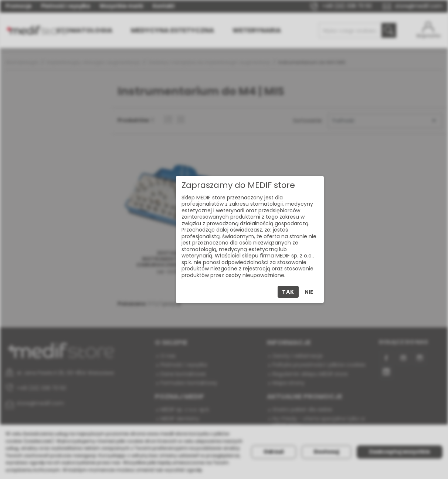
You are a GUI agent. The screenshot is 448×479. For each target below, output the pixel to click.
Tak (288, 292)
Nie (309, 292)
